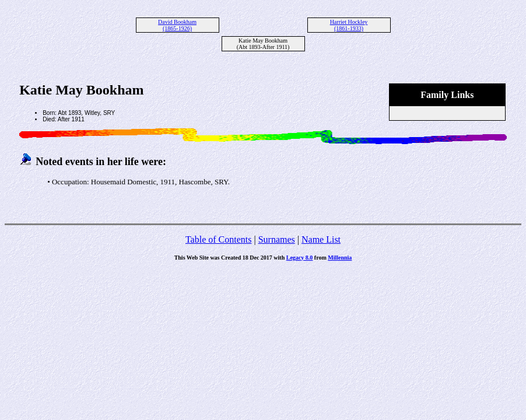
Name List (321, 239)
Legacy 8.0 (300, 258)
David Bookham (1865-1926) (177, 25)
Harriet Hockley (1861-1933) (349, 25)
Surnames (277, 239)
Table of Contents (219, 239)
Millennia (340, 258)
